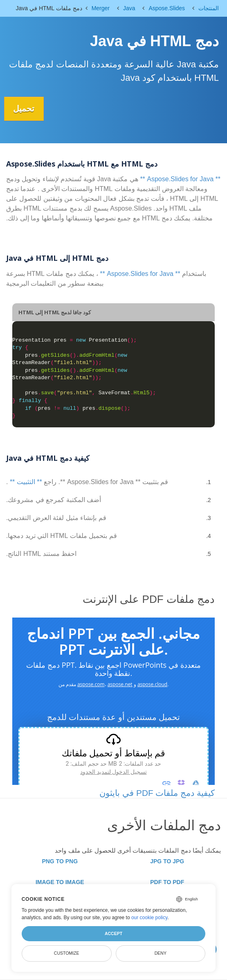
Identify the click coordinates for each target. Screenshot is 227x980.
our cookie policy (149, 918)
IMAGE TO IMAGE (60, 882)
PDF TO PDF (167, 882)
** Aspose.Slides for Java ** (180, 179)
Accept (113, 933)
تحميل (25, 109)
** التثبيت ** (26, 482)
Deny (161, 953)
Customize (67, 953)
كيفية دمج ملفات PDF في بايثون (157, 792)
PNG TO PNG (60, 861)
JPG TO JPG (167, 861)
